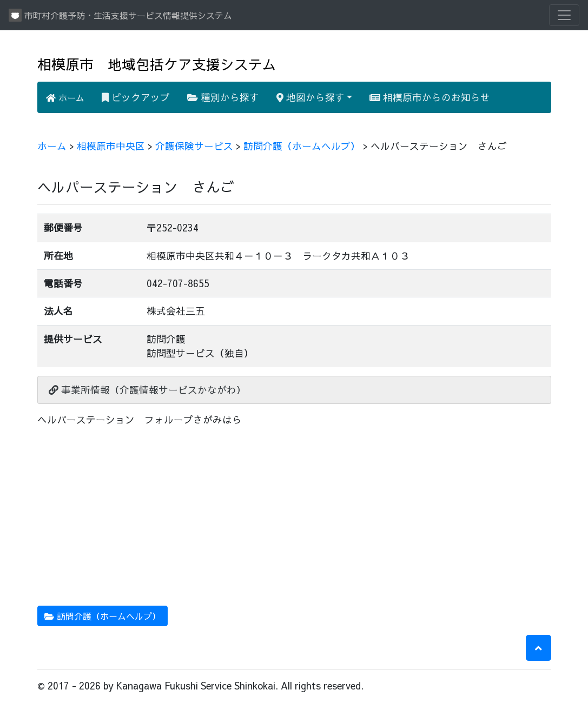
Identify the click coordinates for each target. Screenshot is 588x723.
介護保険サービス (194, 146)
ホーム (65, 97)
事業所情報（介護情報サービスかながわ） (147, 390)
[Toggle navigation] (564, 15)
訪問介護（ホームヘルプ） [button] (103, 616)
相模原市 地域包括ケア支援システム (157, 64)
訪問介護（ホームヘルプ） (302, 146)
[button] (539, 648)
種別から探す (223, 97)
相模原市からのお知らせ (430, 97)
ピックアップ (136, 97)
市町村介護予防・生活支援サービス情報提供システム (120, 15)
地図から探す (310, 97)
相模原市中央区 (111, 146)
